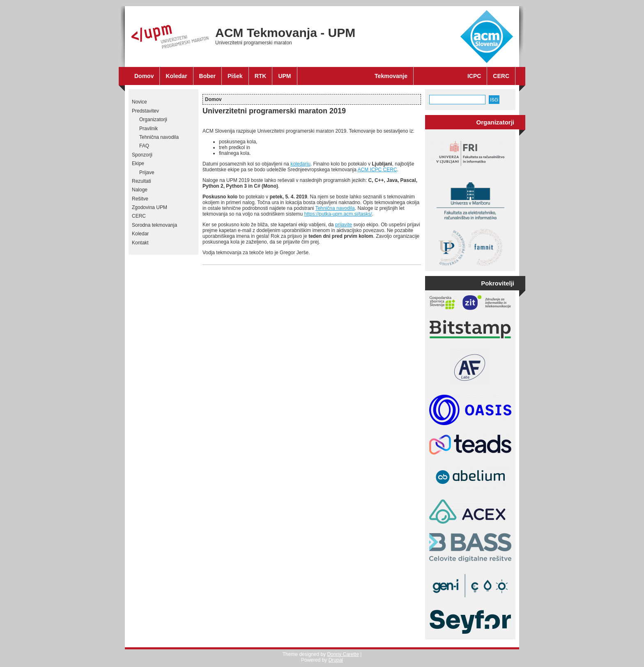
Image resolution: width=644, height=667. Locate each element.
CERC (501, 76)
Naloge (140, 190)
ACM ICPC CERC (377, 170)
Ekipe (138, 163)
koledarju (300, 164)
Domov (144, 76)
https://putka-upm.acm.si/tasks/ (338, 214)
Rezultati (141, 181)
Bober (207, 76)
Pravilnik (148, 129)
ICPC (474, 76)
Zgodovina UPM (149, 207)
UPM (284, 76)
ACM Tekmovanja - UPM (285, 33)
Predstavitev (145, 111)
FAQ (144, 146)
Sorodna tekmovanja (154, 225)
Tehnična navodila (159, 137)
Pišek (235, 76)
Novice (139, 102)
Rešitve (140, 199)
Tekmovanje (391, 76)
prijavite (344, 225)
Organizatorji (153, 120)
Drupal (336, 660)
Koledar (176, 76)
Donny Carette (343, 654)
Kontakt (140, 243)
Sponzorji (142, 155)
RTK (261, 76)
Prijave (147, 172)
